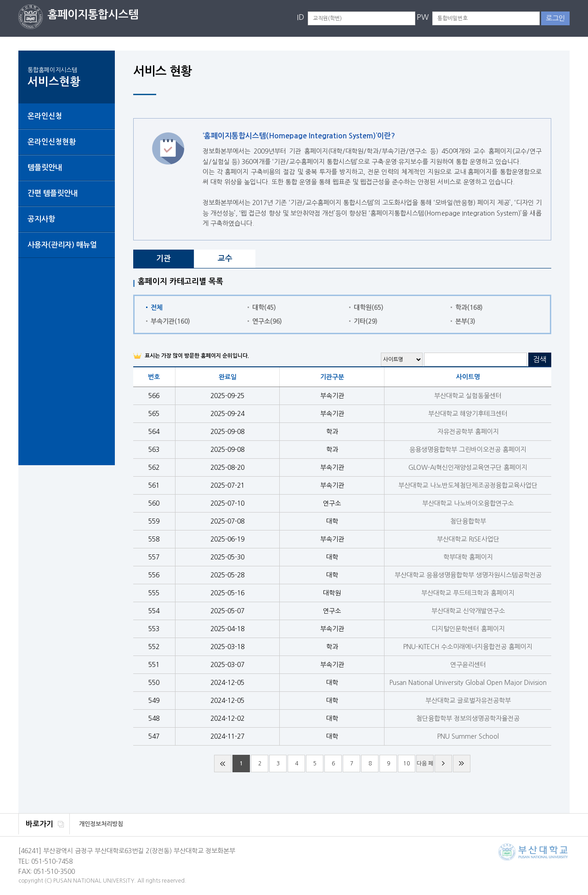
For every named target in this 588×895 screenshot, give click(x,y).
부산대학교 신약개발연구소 (468, 611)
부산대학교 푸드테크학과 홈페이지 (468, 593)
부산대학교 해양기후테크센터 (468, 414)
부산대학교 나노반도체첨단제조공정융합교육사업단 (468, 485)
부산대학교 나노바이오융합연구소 (468, 503)
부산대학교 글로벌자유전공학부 (468, 701)
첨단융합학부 (468, 521)
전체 (157, 308)
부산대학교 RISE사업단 (468, 539)
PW (423, 17)
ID (300, 17)
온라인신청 (45, 116)
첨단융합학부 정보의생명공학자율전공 (468, 718)
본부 (465, 321)
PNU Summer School (468, 736)
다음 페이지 (425, 767)
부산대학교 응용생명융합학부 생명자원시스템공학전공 (468, 575)
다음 (443, 764)
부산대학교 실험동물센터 (468, 396)
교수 (225, 259)
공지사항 (41, 219)
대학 (264, 308)
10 (407, 764)
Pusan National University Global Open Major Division (468, 683)
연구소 (267, 321)
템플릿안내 (45, 168)
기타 (366, 321)
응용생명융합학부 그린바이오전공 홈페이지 (468, 450)
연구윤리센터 (468, 665)
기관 (164, 259)
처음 (223, 764)
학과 (469, 308)
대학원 (369, 308)
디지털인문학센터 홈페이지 (468, 629)
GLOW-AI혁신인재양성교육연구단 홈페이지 (468, 467)
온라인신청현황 (52, 142)
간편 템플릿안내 (53, 193)
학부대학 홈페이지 (468, 557)
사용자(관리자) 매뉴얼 (62, 245)
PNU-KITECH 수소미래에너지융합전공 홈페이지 (468, 647)
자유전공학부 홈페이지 (468, 432)
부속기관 (170, 321)
